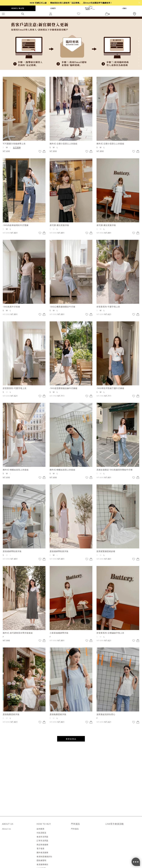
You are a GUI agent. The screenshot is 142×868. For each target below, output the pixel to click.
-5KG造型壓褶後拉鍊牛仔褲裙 (64, 388)
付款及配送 (41, 833)
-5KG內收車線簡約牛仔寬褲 (16, 225)
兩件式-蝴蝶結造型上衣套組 (16, 470)
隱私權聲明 (41, 861)
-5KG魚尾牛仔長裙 (11, 307)
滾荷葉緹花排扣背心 (106, 714)
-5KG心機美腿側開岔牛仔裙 (62, 307)
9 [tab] (139, 63)
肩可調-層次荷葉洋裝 (59, 225)
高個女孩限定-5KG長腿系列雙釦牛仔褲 (115, 470)
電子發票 (40, 849)
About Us (7, 829)
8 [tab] (139, 60)
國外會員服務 (42, 853)
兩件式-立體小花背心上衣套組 (64, 144)
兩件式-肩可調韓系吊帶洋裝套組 (18, 633)
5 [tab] (139, 50)
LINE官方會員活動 (115, 824)
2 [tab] (139, 41)
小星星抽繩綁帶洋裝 (59, 633)
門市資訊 (75, 829)
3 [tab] (139, 44)
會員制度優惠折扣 (44, 857)
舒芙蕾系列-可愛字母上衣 (108, 307)
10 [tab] (139, 66)
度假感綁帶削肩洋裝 (12, 551)
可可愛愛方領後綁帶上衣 (14, 144)
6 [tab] (139, 53)
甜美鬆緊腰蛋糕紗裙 (106, 551)
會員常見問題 (42, 837)
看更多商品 (71, 739)
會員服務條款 (42, 865)
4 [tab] (139, 47)
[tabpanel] (71, 43)
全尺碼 (17, 147)
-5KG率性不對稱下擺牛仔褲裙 (110, 388)
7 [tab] (139, 57)
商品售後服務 (42, 845)
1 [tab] (139, 38)
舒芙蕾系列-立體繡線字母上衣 (110, 633)
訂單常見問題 (42, 841)
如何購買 (40, 829)
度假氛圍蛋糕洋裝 (11, 714)
